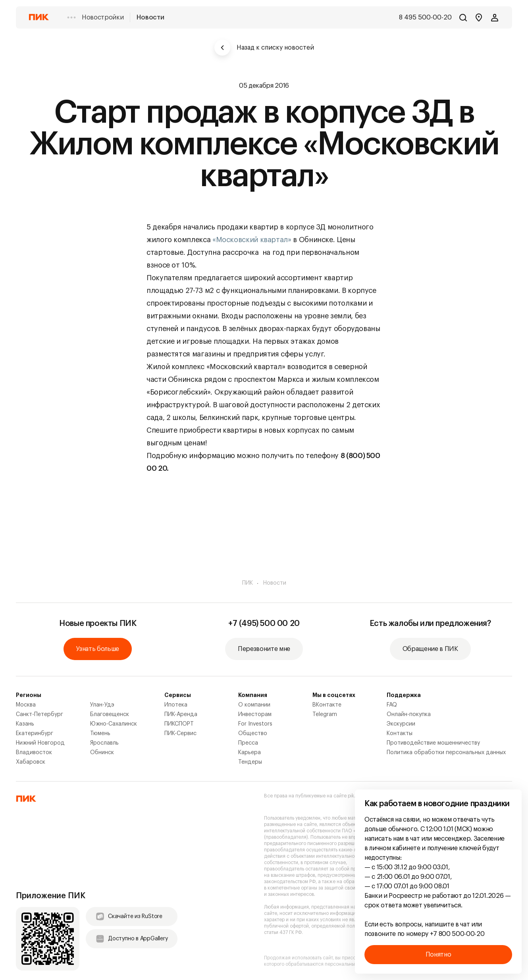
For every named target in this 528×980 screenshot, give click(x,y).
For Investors (255, 724)
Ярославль (104, 743)
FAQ (392, 705)
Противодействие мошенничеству (433, 743)
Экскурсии (401, 724)
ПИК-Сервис (180, 734)
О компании (254, 705)
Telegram (325, 714)
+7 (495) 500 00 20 (264, 624)
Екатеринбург (35, 734)
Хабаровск (31, 762)
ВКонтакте (327, 705)
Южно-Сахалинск (114, 724)
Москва (26, 705)
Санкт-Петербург (40, 714)
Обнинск (102, 753)
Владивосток (34, 753)
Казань (25, 724)
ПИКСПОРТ (179, 724)
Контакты (400, 734)
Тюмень (100, 734)
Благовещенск (110, 714)
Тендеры (250, 762)
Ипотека (176, 705)
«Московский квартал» (252, 240)
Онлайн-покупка (409, 714)
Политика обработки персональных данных (446, 753)
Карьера (250, 753)
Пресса (248, 743)
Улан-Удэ (102, 705)
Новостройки (103, 17)
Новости (150, 17)
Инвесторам (255, 714)
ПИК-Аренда (181, 714)
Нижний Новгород (40, 743)
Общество (253, 734)
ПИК (248, 583)
